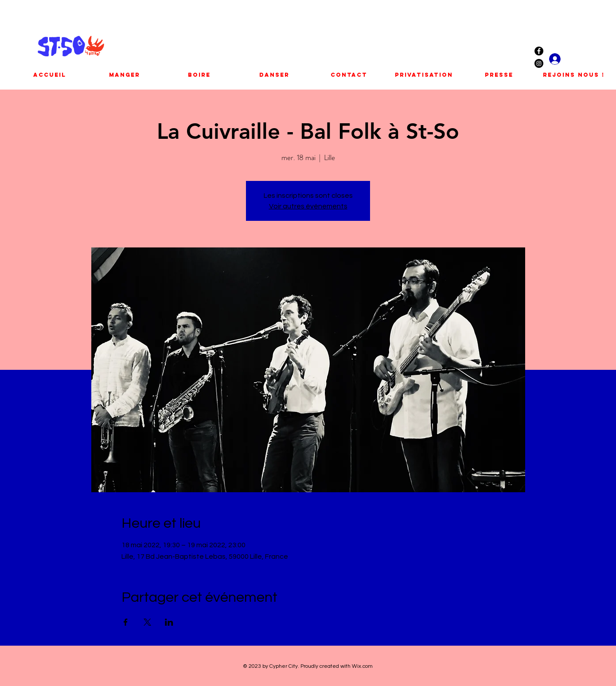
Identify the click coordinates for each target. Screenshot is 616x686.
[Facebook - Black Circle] (539, 51)
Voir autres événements (308, 206)
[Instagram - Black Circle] (539, 63)
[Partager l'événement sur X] (147, 622)
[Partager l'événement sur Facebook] (126, 622)
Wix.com (362, 666)
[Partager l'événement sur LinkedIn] (169, 622)
